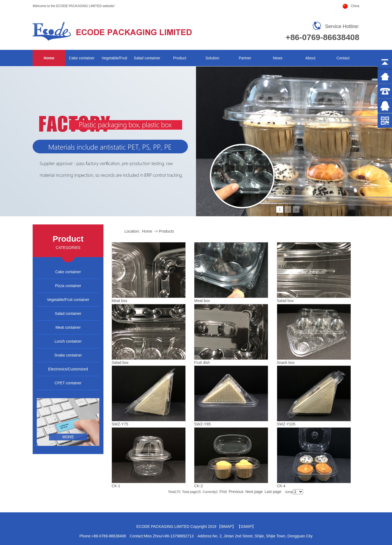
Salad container (147, 58)
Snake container (68, 355)
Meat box (120, 301)
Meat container (68, 327)
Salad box (285, 301)
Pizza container (68, 286)
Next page (254, 492)
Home (49, 58)
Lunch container (68, 341)
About (310, 58)
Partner (245, 58)
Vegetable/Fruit (114, 58)
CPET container (68, 383)
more (68, 437)
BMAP (226, 526)
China (355, 6)
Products (166, 231)
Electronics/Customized (68, 369)
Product (180, 58)
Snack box (286, 363)
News (278, 58)
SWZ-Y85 (202, 424)
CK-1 (116, 486)
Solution (212, 58)
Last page (273, 492)
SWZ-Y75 (120, 424)
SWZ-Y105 (286, 424)
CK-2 (198, 486)
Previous (236, 492)
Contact (343, 58)
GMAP (246, 526)
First (223, 492)
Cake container (82, 58)
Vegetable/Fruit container (68, 300)
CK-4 (281, 486)
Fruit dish (202, 363)
